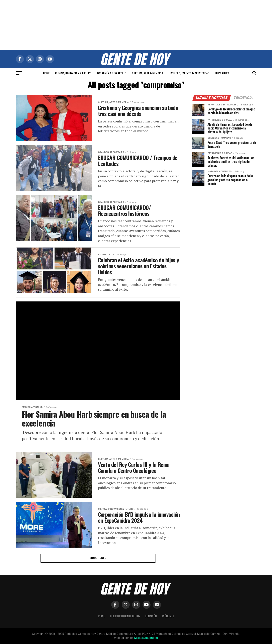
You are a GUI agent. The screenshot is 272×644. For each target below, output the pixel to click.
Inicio (102, 616)
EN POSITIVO (222, 73)
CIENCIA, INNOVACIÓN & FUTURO (73, 73)
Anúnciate (168, 616)
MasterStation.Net (146, 638)
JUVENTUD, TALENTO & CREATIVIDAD (189, 73)
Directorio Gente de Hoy (125, 616)
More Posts (98, 558)
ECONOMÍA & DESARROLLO (112, 73)
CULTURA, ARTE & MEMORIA (147, 73)
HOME (46, 73)
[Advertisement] (136, 25)
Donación (151, 616)
